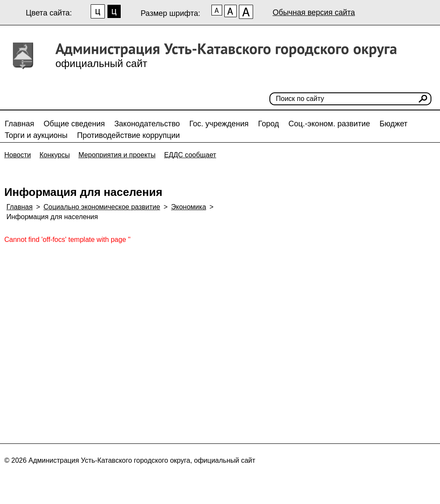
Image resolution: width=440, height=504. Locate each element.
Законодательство (147, 124)
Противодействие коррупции (128, 135)
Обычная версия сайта (314, 12)
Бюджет (393, 124)
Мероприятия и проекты (117, 155)
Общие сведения (74, 124)
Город (269, 124)
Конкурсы (55, 155)
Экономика (189, 207)
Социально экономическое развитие (102, 207)
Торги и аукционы (36, 135)
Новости (18, 155)
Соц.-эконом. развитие (329, 124)
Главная (20, 124)
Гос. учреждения (219, 124)
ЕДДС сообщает (190, 155)
